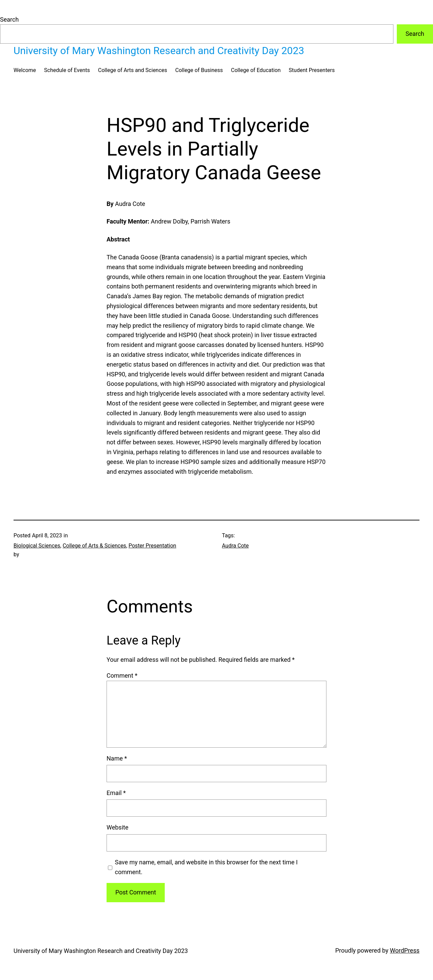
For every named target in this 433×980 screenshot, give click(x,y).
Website (117, 827)
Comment (122, 675)
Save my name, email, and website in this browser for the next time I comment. (206, 867)
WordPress (405, 950)
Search (9, 19)
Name (117, 758)
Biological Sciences (37, 546)
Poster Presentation (152, 546)
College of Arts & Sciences (94, 546)
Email (116, 793)
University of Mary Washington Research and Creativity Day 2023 (159, 51)
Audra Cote (235, 546)
